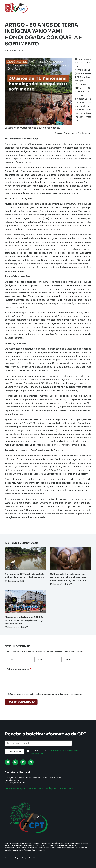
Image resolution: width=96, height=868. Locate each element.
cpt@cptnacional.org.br (65, 788)
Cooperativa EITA (29, 858)
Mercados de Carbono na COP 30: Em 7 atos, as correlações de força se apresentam (24, 620)
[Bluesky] (15, 762)
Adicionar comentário (19, 669)
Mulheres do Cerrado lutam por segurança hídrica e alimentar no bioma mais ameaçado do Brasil (69, 577)
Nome (11, 659)
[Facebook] (23, 762)
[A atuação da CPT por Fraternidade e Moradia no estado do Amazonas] (25, 558)
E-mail (41, 659)
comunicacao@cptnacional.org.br (26, 788)
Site (68, 659)
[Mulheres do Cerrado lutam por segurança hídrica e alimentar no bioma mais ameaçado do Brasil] (71, 558)
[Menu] (90, 8)
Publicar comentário (21, 702)
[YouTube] (31, 762)
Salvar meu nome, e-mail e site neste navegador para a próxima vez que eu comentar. (45, 694)
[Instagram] (8, 762)
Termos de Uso (57, 751)
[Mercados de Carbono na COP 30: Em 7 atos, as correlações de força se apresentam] (25, 601)
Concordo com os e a (55, 752)
